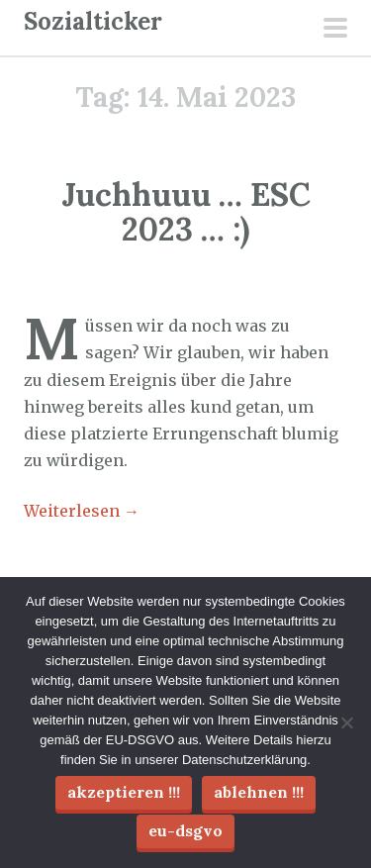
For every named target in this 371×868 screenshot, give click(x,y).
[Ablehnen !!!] (346, 723)
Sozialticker (93, 21)
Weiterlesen (82, 511)
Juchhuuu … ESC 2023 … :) (186, 212)
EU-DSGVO (185, 830)
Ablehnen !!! (259, 792)
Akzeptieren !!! (124, 792)
